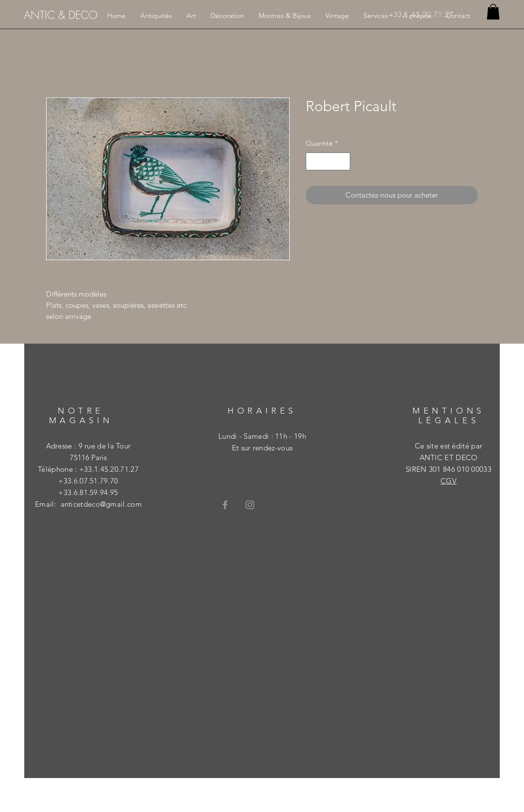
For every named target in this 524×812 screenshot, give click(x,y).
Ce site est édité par (449, 446)
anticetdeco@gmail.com (101, 504)
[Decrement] (313, 161)
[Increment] (343, 161)
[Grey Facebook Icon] (225, 505)
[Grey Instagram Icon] (250, 505)
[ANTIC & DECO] (61, 15)
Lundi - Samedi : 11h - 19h (262, 436)
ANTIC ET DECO (449, 457)
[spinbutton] (328, 161)
